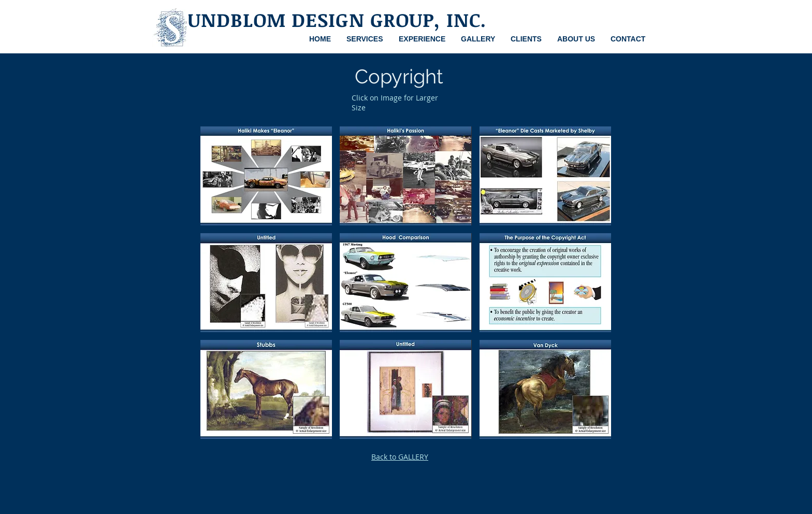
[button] (266, 176)
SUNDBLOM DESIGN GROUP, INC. (331, 19)
